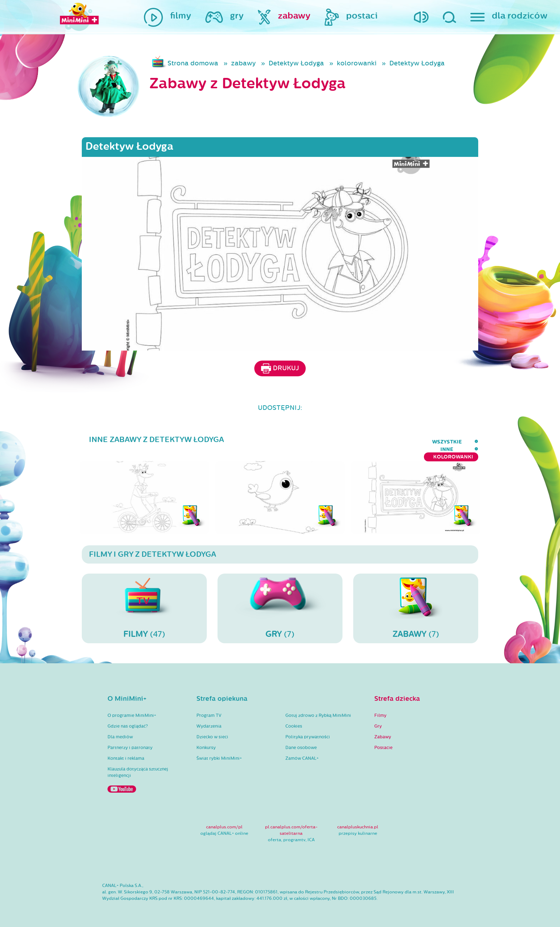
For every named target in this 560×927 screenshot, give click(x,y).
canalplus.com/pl (224, 821)
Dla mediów (120, 731)
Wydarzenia (209, 720)
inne (405, 442)
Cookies (294, 720)
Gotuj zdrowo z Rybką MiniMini (318, 710)
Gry (378, 720)
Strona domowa (193, 63)
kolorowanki (357, 63)
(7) (280, 603)
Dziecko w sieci (212, 731)
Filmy (380, 710)
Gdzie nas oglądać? (128, 720)
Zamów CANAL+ (302, 753)
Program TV (209, 710)
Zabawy (383, 731)
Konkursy (206, 742)
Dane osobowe (301, 742)
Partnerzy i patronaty (130, 742)
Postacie (383, 742)
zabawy (243, 63)
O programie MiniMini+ (132, 710)
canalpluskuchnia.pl (358, 821)
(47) (144, 603)
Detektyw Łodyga (296, 63)
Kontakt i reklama (126, 753)
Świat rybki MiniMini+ (219, 753)
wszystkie (372, 442)
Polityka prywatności (308, 731)
